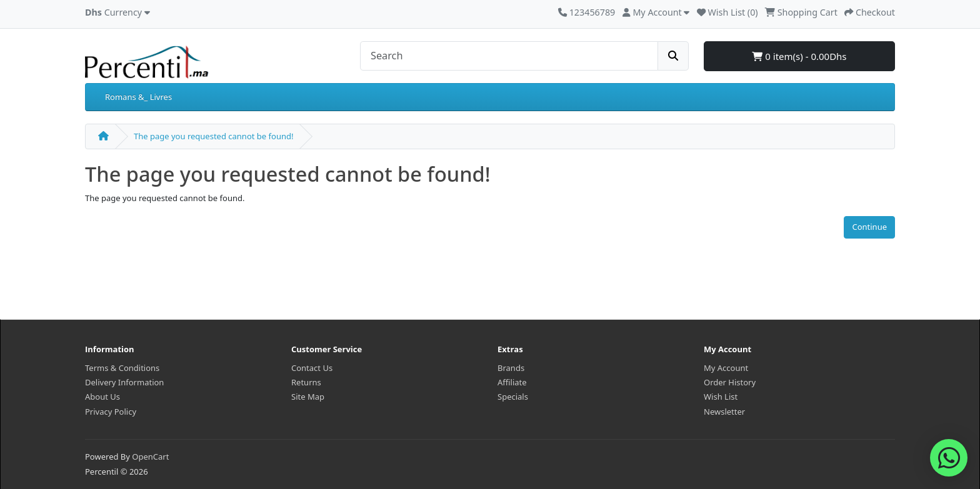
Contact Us (312, 368)
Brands (511, 368)
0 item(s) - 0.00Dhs (799, 56)
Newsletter (724, 412)
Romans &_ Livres (138, 97)
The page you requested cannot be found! (213, 136)
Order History (730, 382)
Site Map (308, 397)
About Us (102, 397)
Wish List (721, 397)
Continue (869, 227)
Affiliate (512, 382)
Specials (513, 397)
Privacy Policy (111, 412)
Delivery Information (124, 382)
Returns (306, 382)
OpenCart (150, 457)
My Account (726, 368)
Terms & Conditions (122, 368)
